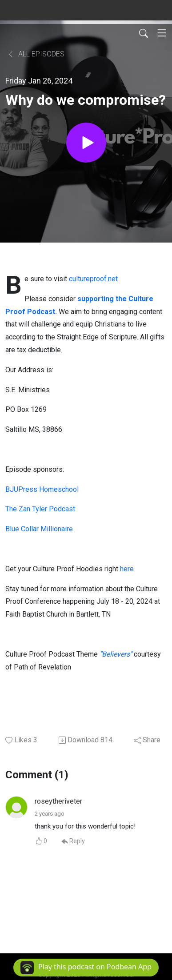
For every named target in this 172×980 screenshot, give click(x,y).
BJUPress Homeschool (42, 489)
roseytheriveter (58, 801)
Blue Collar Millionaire (39, 529)
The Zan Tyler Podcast (40, 509)
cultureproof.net (93, 279)
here (127, 569)
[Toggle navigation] (162, 33)
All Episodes (36, 54)
